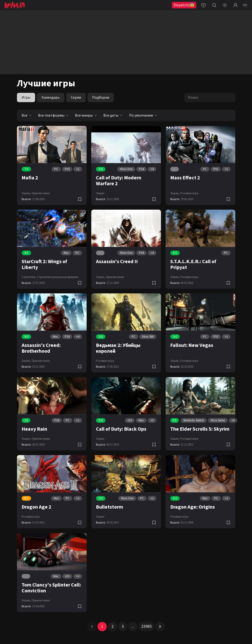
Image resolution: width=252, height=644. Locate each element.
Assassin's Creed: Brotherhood (41, 348)
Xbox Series (218, 420)
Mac (66, 253)
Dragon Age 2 (36, 507)
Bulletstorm (110, 507)
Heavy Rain (34, 429)
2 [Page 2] (113, 626)
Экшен (100, 193)
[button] (92, 627)
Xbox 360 (148, 337)
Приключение (41, 193)
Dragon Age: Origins (193, 507)
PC (56, 169)
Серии (76, 97)
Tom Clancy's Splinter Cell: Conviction (51, 588)
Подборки (101, 97)
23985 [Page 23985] (146, 626)
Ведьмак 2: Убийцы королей (118, 348)
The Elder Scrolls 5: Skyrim (200, 429)
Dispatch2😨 (184, 5)
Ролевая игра (189, 193)
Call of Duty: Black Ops (121, 429)
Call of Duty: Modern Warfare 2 (119, 181)
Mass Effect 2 (185, 178)
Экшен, (26, 193)
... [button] (133, 626)
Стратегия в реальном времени (58, 277)
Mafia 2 (30, 178)
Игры (26, 97)
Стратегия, (29, 277)
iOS (130, 420)
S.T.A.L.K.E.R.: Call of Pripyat (193, 264)
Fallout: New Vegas (192, 345)
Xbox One (126, 169)
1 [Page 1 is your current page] (102, 626)
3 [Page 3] (123, 626)
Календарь (51, 97)
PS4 (141, 169)
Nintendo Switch (194, 420)
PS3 (67, 169)
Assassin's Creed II (117, 262)
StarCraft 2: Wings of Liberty (44, 264)
